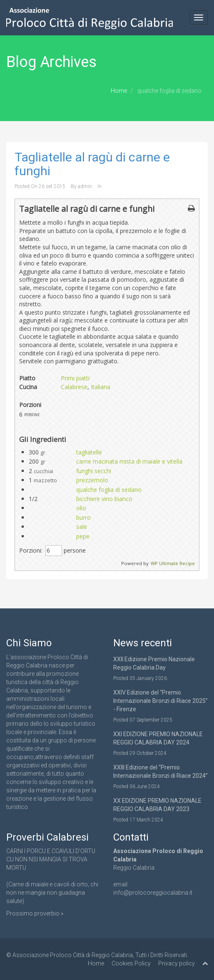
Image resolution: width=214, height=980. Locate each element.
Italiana (101, 387)
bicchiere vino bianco (104, 499)
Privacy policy (177, 963)
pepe (83, 536)
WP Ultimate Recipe (173, 563)
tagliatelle (89, 452)
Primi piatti (75, 378)
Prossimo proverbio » (35, 913)
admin (85, 186)
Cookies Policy (131, 963)
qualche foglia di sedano (109, 490)
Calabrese (74, 387)
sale (82, 527)
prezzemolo (92, 480)
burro (83, 517)
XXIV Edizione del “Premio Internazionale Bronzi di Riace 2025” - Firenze (160, 701)
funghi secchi (94, 471)
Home (119, 91)
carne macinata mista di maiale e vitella (129, 461)
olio (81, 508)
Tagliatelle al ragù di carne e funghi (92, 164)
